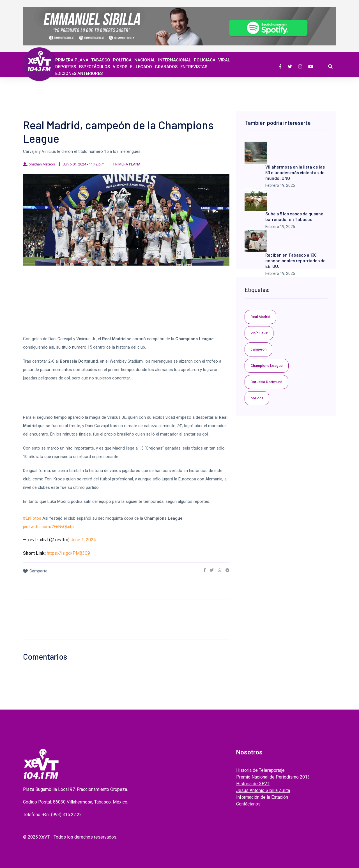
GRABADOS (166, 67)
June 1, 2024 (83, 540)
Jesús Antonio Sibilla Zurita (263, 790)
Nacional (145, 60)
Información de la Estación (262, 797)
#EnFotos (32, 518)
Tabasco (101, 60)
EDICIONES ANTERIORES (79, 73)
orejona (257, 398)
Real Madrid (260, 317)
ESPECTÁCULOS (94, 67)
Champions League (267, 366)
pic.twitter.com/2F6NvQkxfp (48, 527)
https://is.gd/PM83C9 (68, 553)
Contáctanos (248, 804)
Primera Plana (72, 60)
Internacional (175, 60)
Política (122, 60)
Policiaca (205, 60)
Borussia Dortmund (266, 382)
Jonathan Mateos (41, 164)
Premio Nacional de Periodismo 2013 (273, 777)
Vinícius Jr (259, 333)
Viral (224, 60)
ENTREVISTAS (194, 67)
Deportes (66, 67)
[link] (205, 570)
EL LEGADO (141, 67)
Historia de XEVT (253, 784)
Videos (120, 67)
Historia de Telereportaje (260, 770)
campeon (258, 349)
